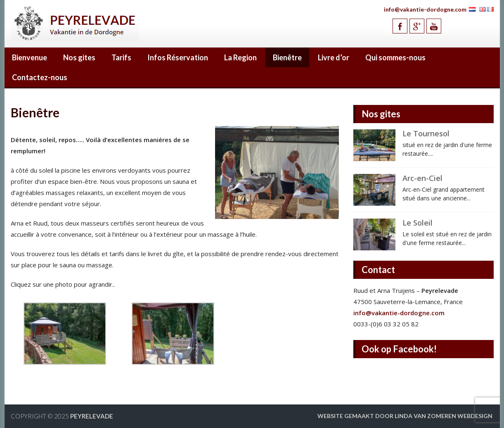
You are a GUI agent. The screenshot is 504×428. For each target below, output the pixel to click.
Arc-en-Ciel (422, 178)
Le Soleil (418, 223)
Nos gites (79, 57)
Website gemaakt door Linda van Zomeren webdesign (405, 416)
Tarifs (121, 57)
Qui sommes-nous (395, 57)
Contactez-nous (40, 77)
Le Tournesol (426, 133)
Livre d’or (334, 57)
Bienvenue (30, 57)
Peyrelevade (92, 416)
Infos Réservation (178, 57)
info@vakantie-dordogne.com (425, 9)
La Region (240, 57)
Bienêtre (287, 57)
